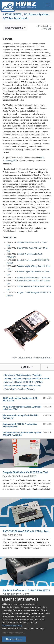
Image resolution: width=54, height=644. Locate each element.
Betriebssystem (23, 375)
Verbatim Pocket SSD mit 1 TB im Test (34, 278)
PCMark (38, 382)
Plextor (7, 385)
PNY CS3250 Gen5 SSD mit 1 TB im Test (26, 531)
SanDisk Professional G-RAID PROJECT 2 (26, 591)
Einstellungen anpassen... (13, 633)
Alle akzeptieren (14, 639)
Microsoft (8, 382)
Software (16, 385)
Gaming (7, 378)
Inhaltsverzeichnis (14, 28)
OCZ (26, 382)
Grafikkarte (38, 378)
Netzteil (18, 382)
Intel (47, 378)
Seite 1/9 (26, 367)
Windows (30, 389)
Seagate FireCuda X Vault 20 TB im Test (25, 472)
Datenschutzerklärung (12, 626)
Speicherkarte (29, 385)
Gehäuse (17, 378)
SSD (39, 385)
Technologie (9, 389)
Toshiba (20, 389)
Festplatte (37, 375)
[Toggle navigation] (48, 5)
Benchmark (9, 375)
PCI (31, 382)
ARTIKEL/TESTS (12, 14)
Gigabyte (27, 378)
